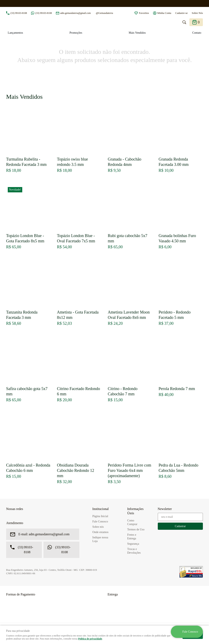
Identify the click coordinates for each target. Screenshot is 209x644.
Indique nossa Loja (100, 539)
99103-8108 (19, 13)
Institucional (101, 509)
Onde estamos (101, 532)
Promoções (76, 33)
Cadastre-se (182, 13)
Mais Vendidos (137, 33)
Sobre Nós (197, 13)
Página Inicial (100, 516)
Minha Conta (164, 13)
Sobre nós (98, 527)
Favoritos (144, 13)
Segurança (133, 544)
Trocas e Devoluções (134, 551)
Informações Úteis (135, 511)
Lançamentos (15, 33)
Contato (197, 33)
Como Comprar (132, 522)
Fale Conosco (100, 522)
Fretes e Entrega (132, 537)
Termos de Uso (136, 529)
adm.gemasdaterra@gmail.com (76, 13)
